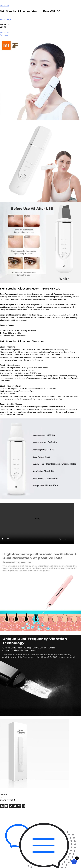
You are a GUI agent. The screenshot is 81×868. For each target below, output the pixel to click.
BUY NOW (4, 6)
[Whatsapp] (24, 806)
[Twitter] (11, 806)
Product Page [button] (6, 19)
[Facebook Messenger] (6, 806)
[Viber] (19, 806)
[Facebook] (2, 806)
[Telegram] (15, 806)
